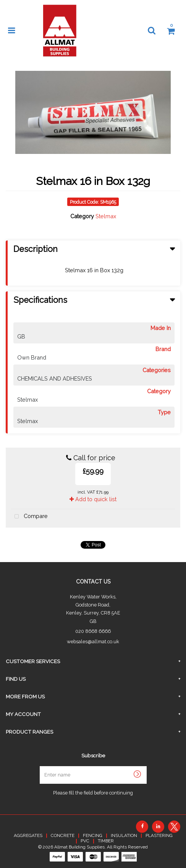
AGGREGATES (28, 835)
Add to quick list (93, 499)
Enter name (95, 766)
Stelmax (106, 216)
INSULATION (124, 835)
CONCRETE (63, 835)
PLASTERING (159, 835)
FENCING (93, 835)
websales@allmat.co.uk (93, 642)
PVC (85, 841)
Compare (29, 517)
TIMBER (106, 841)
